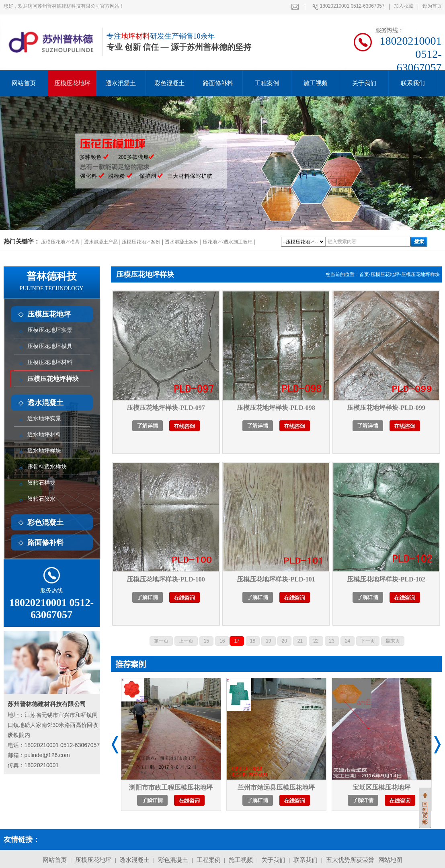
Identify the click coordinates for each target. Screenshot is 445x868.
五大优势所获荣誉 (350, 860)
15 (206, 641)
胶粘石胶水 (41, 499)
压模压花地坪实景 (50, 330)
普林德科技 (52, 281)
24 (348, 641)
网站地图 (390, 860)
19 (268, 641)
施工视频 (316, 83)
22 (316, 641)
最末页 (393, 641)
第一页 (161, 641)
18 (253, 641)
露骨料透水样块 (47, 467)
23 (332, 641)
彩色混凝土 (169, 83)
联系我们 (413, 83)
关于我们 (364, 83)
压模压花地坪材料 (50, 362)
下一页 (368, 641)
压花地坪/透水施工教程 (227, 242)
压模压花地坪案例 (141, 242)
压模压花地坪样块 (53, 379)
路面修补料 (218, 83)
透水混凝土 (121, 83)
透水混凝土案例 (182, 242)
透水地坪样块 (44, 451)
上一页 (186, 641)
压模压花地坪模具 (60, 242)
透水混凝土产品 (101, 242)
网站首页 (55, 860)
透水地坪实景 (44, 419)
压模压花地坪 (72, 83)
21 (300, 641)
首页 (364, 274)
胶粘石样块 (41, 483)
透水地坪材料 (44, 435)
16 (222, 641)
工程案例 (267, 83)
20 (284, 641)
